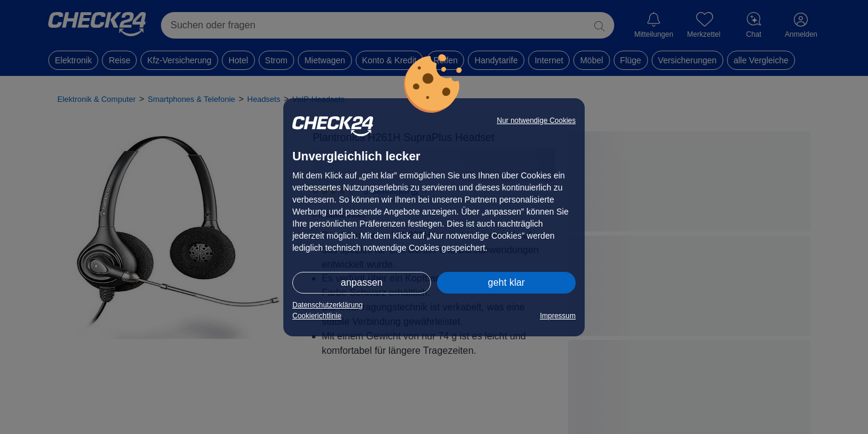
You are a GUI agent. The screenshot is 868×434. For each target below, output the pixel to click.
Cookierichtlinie (317, 316)
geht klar (506, 282)
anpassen (361, 282)
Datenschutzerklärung (328, 305)
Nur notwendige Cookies (536, 121)
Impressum (558, 316)
